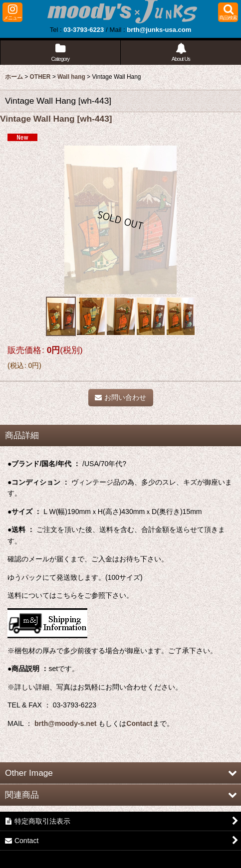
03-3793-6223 (84, 30)
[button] (12, 12)
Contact (139, 723)
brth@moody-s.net (65, 723)
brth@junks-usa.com (159, 30)
